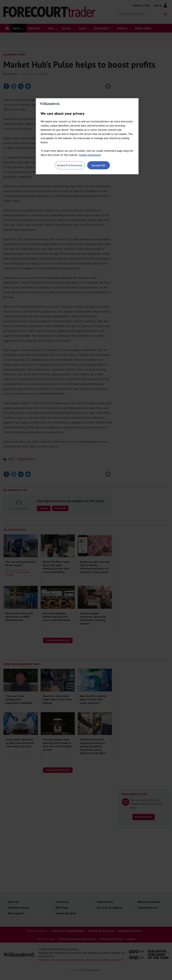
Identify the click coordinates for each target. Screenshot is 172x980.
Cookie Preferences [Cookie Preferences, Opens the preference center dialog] (70, 165)
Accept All (99, 165)
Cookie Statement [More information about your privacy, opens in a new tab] (90, 155)
